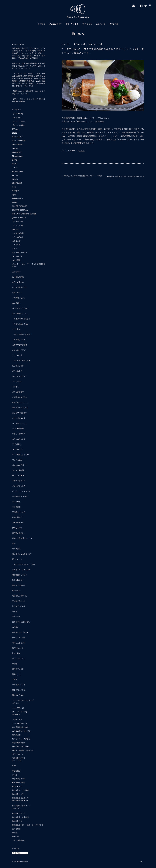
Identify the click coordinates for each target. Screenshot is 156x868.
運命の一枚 (16, 674)
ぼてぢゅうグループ (20, 252)
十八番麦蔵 (16, 549)
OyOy (14, 195)
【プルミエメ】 (18, 225)
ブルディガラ (17, 720)
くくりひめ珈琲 (18, 233)
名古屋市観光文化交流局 (21, 731)
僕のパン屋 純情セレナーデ (22, 538)
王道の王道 (16, 617)
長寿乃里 (16, 836)
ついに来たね (17, 381)
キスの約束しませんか (20, 455)
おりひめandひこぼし (20, 313)
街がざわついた (18, 648)
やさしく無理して (19, 434)
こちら (82, 150)
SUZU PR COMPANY (20, 210)
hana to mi (16, 714)
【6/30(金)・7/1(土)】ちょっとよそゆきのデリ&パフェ (124, 176)
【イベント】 (17, 118)
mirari (14, 187)
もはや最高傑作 (18, 428)
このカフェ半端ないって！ (22, 334)
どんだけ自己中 (18, 392)
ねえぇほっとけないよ (20, 408)
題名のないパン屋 (19, 690)
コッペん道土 (17, 460)
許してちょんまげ (19, 658)
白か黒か (16, 627)
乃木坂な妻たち (18, 523)
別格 (14, 543)
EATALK (15, 160)
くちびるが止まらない (20, 324)
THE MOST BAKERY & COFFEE (24, 214)
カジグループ (17, 256)
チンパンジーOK (18, 476)
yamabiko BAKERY (19, 218)
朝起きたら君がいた (20, 596)
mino (14, 766)
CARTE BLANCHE (19, 141)
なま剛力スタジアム (20, 397)
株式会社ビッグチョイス (21, 806)
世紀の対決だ (17, 517)
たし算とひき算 (18, 366)
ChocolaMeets (17, 145)
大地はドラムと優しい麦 (21, 570)
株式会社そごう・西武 (20, 790)
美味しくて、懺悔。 (20, 638)
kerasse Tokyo (17, 172)
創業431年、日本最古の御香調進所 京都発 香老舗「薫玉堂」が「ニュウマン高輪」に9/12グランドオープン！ (29, 66)
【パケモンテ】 (18, 222)
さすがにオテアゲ (19, 350)
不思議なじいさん (19, 512)
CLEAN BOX (17, 152)
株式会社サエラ (18, 794)
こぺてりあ (16, 245)
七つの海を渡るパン (20, 723)
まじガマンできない (20, 413)
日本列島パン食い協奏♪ (21, 747)
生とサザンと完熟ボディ (21, 622)
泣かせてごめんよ (19, 606)
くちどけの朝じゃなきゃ (21, 319)
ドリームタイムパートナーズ (23, 700)
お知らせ (16, 229)
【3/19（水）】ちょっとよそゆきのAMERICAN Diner (29, 100)
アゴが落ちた (17, 444)
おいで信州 (16, 303)
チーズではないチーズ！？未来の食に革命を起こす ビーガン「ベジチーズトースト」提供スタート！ (103, 51)
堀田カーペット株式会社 (21, 739)
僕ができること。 (19, 533)
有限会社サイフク (19, 758)
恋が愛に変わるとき (20, 575)
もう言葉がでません (20, 423)
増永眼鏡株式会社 (19, 743)
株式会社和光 (17, 821)
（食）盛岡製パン (19, 840)
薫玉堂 (15, 833)
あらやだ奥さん (18, 282)
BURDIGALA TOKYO (20, 800)
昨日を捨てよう (18, 580)
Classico (15, 148)
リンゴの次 (16, 507)
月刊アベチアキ (18, 754)
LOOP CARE (17, 183)
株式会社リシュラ (19, 813)
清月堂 (15, 611)
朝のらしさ (16, 591)
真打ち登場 (16, 829)
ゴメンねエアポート (20, 465)
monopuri (16, 191)
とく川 (15, 249)
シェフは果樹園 (18, 470)
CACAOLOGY (17, 137)
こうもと (16, 703)
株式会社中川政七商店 (20, 817)
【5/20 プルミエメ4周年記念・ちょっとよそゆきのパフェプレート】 (29, 92)
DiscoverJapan (18, 156)
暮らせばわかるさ (19, 585)
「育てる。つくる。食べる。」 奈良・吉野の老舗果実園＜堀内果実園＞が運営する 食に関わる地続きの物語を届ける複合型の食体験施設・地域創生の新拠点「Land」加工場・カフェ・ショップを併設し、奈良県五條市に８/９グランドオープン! (29, 80)
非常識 (15, 679)
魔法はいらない (18, 695)
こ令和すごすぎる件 (20, 345)
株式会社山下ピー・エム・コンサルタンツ (28, 825)
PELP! (15, 202)
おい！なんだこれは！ (20, 308)
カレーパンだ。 (18, 449)
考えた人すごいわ (19, 643)
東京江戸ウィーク (19, 779)
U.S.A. (15, 266)
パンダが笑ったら (19, 486)
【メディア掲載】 (19, 125)
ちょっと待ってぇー (20, 376)
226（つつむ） (18, 761)
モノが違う (16, 502)
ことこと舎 (16, 241)
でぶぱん (16, 387)
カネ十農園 (16, 260)
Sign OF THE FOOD (20, 206)
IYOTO (15, 164)
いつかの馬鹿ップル (20, 287)
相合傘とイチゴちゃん (20, 632)
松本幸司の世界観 (19, 783)
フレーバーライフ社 (20, 712)
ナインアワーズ (18, 708)
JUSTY (15, 168)
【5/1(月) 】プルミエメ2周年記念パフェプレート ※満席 (82, 176)
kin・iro (15, 175)
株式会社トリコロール (20, 798)
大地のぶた (16, 808)
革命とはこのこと (19, 685)
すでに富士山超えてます (21, 361)
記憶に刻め (16, 653)
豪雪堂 (15, 664)
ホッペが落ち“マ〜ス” (20, 496)
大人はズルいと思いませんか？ (24, 564)
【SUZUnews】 (18, 114)
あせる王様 (16, 272)
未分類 (15, 775)
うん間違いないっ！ (20, 298)
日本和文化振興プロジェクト (23, 750)
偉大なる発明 (17, 528)
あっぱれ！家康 (18, 277)
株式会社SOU (17, 786)
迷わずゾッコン (18, 669)
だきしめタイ (17, 371)
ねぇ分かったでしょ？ (20, 402)
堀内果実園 (16, 735)
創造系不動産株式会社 (20, 727)
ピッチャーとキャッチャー (22, 491)
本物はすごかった (19, 601)
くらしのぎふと (18, 237)
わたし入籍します (19, 439)
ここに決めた (17, 329)
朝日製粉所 (16, 771)
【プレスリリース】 (20, 121)
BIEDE (15, 133)
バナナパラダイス (19, 481)
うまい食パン (17, 293)
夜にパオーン (17, 559)
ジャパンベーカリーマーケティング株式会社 (29, 264)
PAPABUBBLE (18, 198)
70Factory (16, 129)
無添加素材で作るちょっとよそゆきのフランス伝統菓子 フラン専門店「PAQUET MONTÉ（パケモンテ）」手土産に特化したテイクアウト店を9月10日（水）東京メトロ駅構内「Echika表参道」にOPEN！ (29, 53)
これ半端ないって (19, 340)
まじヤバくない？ (19, 418)
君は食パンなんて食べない (22, 554)
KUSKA (15, 179)
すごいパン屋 (17, 355)
